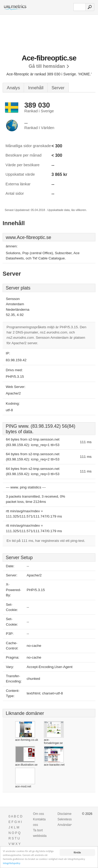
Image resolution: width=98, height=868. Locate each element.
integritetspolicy (12, 863)
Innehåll (36, 88)
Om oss (38, 814)
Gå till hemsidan (47, 66)
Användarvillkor (68, 825)
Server (58, 88)
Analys (13, 88)
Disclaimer (65, 814)
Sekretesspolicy (69, 819)
